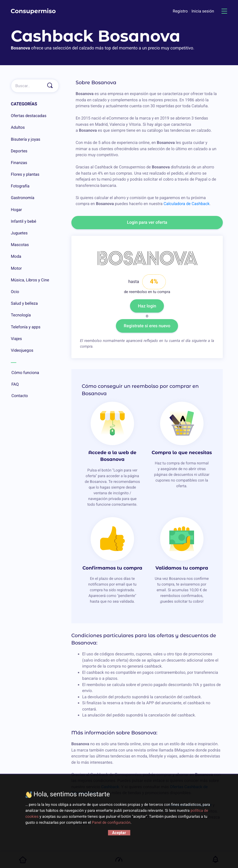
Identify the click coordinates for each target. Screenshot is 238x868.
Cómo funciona (35, 373)
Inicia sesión (203, 11)
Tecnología (21, 315)
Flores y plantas (25, 174)
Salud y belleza (24, 303)
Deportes (19, 151)
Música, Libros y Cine (30, 280)
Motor (16, 268)
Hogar (16, 210)
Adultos (18, 127)
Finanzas (19, 163)
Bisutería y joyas (26, 139)
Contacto (35, 396)
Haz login (147, 306)
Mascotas (20, 245)
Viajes (16, 339)
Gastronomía (23, 198)
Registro (181, 11)
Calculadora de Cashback (187, 204)
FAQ (35, 385)
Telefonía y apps (26, 327)
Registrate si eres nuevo (147, 326)
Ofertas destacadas (29, 116)
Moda (16, 256)
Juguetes (19, 233)
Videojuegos (22, 350)
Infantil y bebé (24, 221)
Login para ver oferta (147, 222)
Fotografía (20, 186)
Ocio (15, 292)
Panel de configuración (111, 823)
